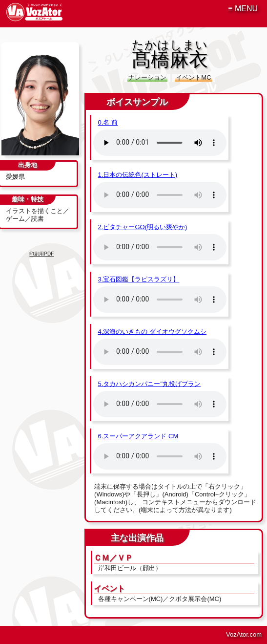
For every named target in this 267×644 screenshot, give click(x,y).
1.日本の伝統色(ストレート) (138, 175)
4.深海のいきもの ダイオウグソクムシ (152, 332)
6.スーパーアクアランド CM (138, 436)
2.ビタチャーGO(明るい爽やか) (143, 227)
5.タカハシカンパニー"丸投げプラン (149, 384)
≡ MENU (243, 9)
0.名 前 (108, 122)
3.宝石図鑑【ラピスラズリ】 (139, 279)
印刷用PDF (41, 254)
